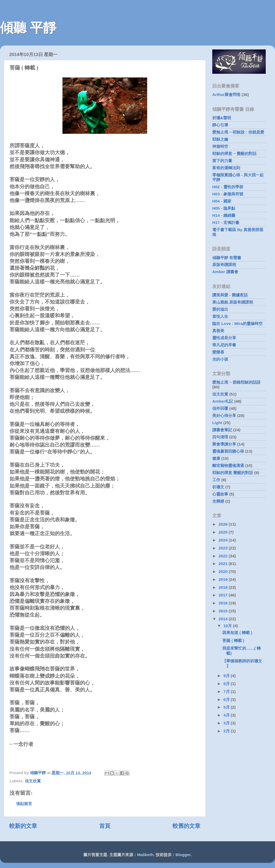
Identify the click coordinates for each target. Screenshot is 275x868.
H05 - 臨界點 (224, 208)
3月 (227, 723)
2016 (224, 603)
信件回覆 (220, 408)
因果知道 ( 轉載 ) (237, 633)
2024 (224, 540)
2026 (224, 524)
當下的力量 (222, 161)
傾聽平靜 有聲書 (227, 258)
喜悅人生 (220, 316)
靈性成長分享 (224, 338)
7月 (227, 692)
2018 (224, 587)
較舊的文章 (186, 826)
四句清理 (220, 437)
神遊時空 (220, 146)
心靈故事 (220, 494)
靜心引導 (220, 125)
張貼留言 (24, 804)
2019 (224, 579)
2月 (227, 731)
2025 (224, 532)
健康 (216, 458)
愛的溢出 (220, 309)
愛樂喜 (218, 352)
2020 (224, 571)
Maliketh (145, 855)
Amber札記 (223, 401)
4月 (227, 715)
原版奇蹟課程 (224, 265)
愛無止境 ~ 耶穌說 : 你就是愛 (238, 132)
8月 (227, 684)
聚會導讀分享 (224, 444)
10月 (228, 626)
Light (217, 423)
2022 (224, 556)
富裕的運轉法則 (226, 168)
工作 (216, 480)
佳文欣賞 (33, 781)
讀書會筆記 (222, 430)
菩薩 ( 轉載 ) (233, 640)
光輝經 (218, 501)
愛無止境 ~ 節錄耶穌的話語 (236, 382)
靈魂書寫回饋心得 (228, 451)
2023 (224, 548)
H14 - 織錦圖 (224, 215)
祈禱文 (218, 487)
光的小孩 (220, 359)
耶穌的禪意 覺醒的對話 (233, 473)
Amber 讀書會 (225, 272)
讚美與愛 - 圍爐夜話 (230, 295)
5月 (227, 707)
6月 (227, 699)
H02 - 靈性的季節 (228, 187)
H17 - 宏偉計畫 (226, 222)
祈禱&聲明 (222, 118)
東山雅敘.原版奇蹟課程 (233, 302)
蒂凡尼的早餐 (224, 345)
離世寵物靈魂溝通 (228, 465)
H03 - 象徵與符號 (228, 194)
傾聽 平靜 (28, 28)
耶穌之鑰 (220, 139)
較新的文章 (23, 826)
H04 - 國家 (222, 201)
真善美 (218, 331)
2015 (224, 611)
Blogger (183, 855)
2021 (224, 564)
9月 (227, 676)
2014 (224, 619)
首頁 (105, 826)
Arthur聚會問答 (226, 95)
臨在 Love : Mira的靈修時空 (237, 323)
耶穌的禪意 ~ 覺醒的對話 (234, 153)
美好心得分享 (224, 415)
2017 (224, 595)
